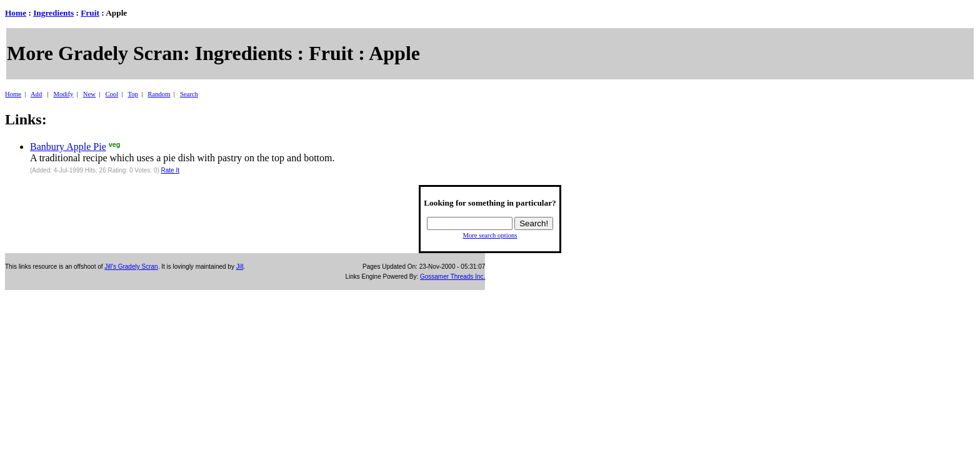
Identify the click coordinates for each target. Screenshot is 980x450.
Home (16, 13)
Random (159, 94)
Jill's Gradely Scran (131, 267)
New (89, 94)
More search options (490, 235)
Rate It (170, 170)
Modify (63, 94)
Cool (112, 94)
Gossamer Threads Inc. (452, 277)
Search (189, 94)
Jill (240, 267)
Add (36, 94)
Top (132, 94)
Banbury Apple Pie (68, 147)
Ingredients (53, 13)
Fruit (90, 13)
